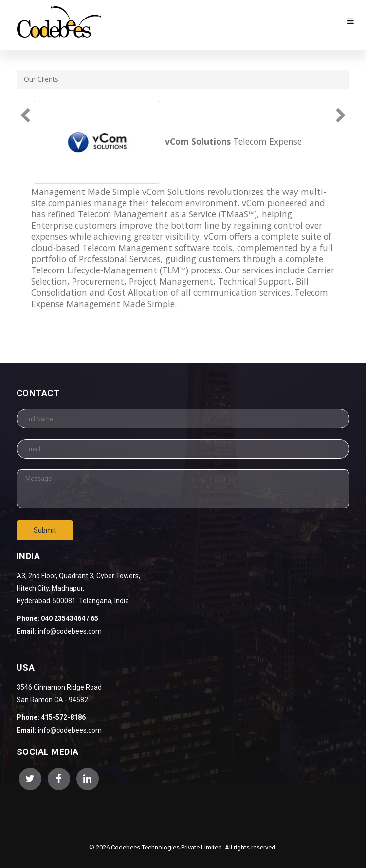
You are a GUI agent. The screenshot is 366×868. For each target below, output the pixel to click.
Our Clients (41, 79)
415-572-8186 (63, 717)
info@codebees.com (70, 730)
